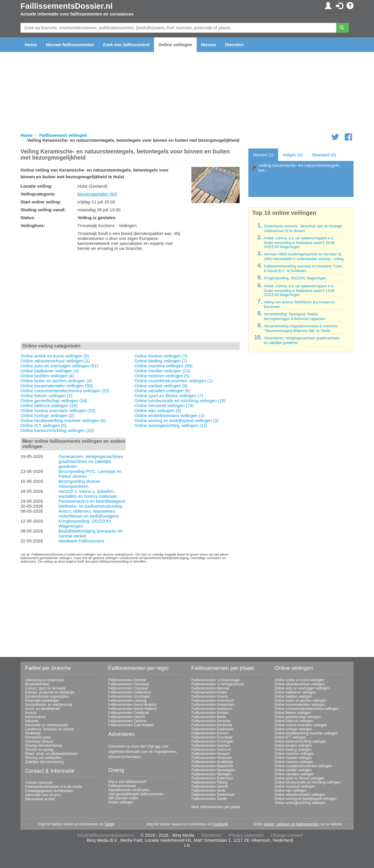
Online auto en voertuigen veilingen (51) (59, 366)
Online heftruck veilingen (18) (49, 406)
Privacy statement (246, 835)
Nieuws (209, 45)
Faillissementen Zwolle (209, 799)
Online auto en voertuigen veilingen (302, 688)
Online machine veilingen (294, 754)
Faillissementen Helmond (211, 750)
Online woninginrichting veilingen (300, 803)
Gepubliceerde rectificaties (129, 790)
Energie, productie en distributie (50, 692)
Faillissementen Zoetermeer (213, 795)
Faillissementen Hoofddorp (212, 762)
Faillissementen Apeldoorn (212, 709)
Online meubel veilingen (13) (162, 371)
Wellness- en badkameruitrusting (90, 506)
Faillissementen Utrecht (127, 717)
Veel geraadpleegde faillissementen (136, 794)
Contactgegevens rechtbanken (49, 791)
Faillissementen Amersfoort (213, 701)
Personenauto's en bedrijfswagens (92, 501)
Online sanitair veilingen (293, 770)
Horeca (31, 713)
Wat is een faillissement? (128, 782)
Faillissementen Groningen (129, 696)
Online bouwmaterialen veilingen (300, 705)
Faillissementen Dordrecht (212, 725)
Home (31, 45)
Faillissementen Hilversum (212, 758)
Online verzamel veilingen (295, 786)
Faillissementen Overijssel (129, 713)
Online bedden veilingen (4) (47, 376)
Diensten (234, 45)
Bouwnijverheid (37, 684)
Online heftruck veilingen (294, 721)
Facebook (220, 824)
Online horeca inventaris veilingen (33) (58, 410)
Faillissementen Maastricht (212, 766)
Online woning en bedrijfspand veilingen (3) (176, 420)
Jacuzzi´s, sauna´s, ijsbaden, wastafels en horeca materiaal (88, 494)
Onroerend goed (38, 737)
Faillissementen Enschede (212, 737)
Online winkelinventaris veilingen (300, 795)
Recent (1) (263, 155)
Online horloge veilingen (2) (47, 415)
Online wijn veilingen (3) (158, 410)
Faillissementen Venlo (208, 791)
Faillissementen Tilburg (209, 782)
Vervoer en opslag (39, 750)
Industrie (32, 721)
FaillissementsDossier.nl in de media (53, 787)
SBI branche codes (123, 798)
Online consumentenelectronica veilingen (307, 709)
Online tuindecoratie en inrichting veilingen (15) (180, 401)
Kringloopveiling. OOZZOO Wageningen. (296, 278)
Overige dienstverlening (44, 746)
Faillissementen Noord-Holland (132, 709)
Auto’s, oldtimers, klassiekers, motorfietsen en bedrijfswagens (89, 513)
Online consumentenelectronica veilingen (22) (65, 391)
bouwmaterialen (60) (97, 194)
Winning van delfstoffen (43, 758)
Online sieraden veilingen (294, 774)
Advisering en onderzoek (44, 680)
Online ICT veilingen (290, 737)
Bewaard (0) (324, 155)
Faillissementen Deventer (211, 721)
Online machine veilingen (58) (163, 366)
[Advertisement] (130, 298)
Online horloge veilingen (294, 729)
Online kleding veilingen (293, 750)
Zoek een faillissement (126, 45)
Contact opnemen (39, 783)
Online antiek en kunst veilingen (299, 680)
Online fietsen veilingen (293, 713)
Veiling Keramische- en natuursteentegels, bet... (299, 168)
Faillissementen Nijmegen (211, 774)
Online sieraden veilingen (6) (162, 391)
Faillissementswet (122, 786)
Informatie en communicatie (47, 725)
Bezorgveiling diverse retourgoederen (79, 484)
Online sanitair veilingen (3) (161, 386)
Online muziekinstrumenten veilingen (303, 766)
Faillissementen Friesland (128, 688)
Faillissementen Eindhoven (212, 729)
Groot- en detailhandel (43, 709)
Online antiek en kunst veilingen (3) (55, 356)
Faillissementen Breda (209, 717)
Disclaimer (212, 835)
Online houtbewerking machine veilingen (306, 733)
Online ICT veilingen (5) (43, 425)
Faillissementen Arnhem (210, 713)
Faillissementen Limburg (127, 701)
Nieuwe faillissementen (70, 45)
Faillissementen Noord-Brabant (133, 705)
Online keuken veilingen (293, 746)
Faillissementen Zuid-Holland (131, 725)
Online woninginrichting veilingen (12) (171, 425)
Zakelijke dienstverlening (44, 762)
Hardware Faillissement (81, 541)
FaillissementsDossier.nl (66, 6)
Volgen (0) (293, 155)
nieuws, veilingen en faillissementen (291, 824)
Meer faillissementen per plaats (216, 807)
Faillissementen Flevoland (129, 684)
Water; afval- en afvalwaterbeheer (51, 754)
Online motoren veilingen (294, 762)
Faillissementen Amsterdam (213, 705)
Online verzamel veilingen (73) (164, 406)
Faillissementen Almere (209, 696)
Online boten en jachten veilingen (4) (56, 381)
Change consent (287, 835)
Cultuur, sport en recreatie (45, 688)
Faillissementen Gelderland (130, 692)
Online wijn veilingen (291, 791)
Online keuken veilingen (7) (161, 356)
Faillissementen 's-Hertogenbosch (218, 684)
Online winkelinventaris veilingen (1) (169, 415)
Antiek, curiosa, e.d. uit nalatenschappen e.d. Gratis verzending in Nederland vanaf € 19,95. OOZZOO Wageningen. (300, 291)
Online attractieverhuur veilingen (300, 684)
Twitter (109, 824)
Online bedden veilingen (294, 696)
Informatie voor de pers (43, 795)
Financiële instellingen (42, 701)
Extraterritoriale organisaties (47, 696)
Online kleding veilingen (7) (161, 361)
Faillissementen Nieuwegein (213, 770)
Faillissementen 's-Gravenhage (215, 680)
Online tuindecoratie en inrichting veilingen (308, 782)
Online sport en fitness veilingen (299, 778)
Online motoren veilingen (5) (162, 376)
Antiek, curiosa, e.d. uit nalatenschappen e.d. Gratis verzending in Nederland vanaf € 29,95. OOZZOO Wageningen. (300, 243)
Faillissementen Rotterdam (212, 778)
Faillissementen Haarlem (211, 746)
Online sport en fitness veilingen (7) (169, 396)
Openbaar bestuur (39, 741)
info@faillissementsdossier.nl (105, 835)
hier (158, 746)
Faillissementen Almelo (209, 692)
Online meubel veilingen (293, 758)
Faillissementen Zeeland (127, 721)
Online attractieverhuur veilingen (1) (55, 361)
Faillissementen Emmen (210, 733)
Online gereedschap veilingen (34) (54, 401)
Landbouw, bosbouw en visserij (49, 729)
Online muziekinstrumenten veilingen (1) (174, 381)
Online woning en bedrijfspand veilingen (306, 799)
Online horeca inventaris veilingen (301, 725)
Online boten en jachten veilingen (301, 701)
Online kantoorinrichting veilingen (301, 741)
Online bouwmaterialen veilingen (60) (57, 386)
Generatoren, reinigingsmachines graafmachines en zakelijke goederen (91, 461)
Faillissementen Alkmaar (210, 688)
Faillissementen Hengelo (211, 754)
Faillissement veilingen (63, 135)
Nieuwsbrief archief (40, 799)
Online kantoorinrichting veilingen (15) (57, 430)
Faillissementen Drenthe (127, 680)
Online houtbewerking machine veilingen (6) (63, 420)
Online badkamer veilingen (295, 692)
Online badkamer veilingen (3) (50, 371)
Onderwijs (33, 733)
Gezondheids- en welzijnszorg (49, 705)
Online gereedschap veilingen (298, 717)
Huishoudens (35, 717)
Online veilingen (175, 45)
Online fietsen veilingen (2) (46, 396)
